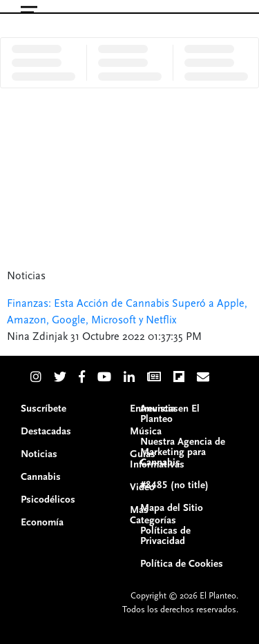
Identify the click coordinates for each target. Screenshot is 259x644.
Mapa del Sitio (172, 508)
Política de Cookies (182, 564)
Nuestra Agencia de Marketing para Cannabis (183, 452)
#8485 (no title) (174, 485)
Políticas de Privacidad (165, 536)
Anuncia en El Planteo (170, 414)
